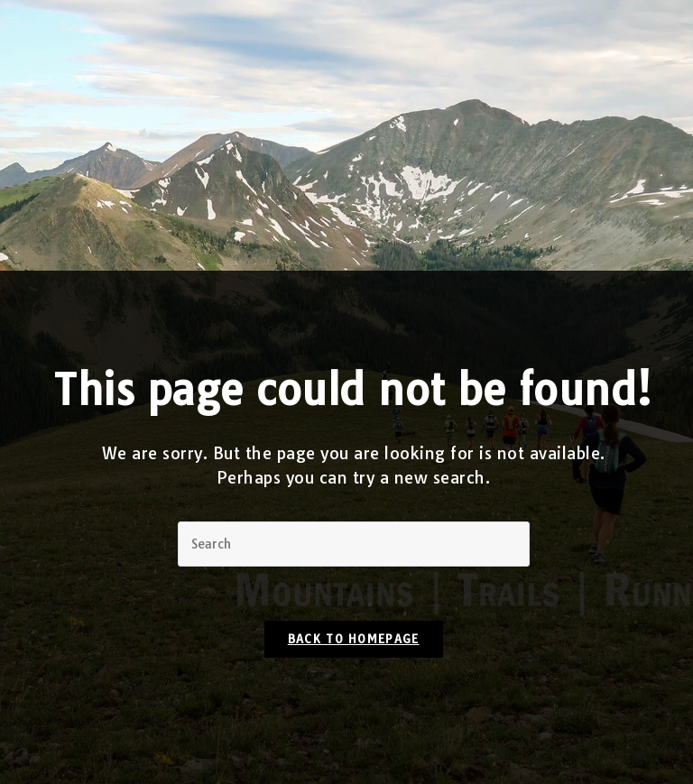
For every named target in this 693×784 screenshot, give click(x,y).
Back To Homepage (354, 639)
